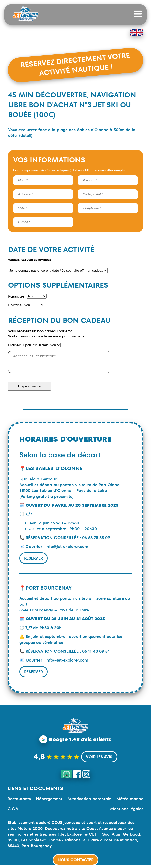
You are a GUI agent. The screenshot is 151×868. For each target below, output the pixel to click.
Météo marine (130, 802)
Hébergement (49, 802)
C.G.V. (13, 812)
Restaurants (19, 802)
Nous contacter (75, 860)
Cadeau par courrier (28, 345)
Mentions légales (127, 812)
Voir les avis (99, 760)
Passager (17, 296)
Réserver (33, 561)
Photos (15, 305)
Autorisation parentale (89, 802)
